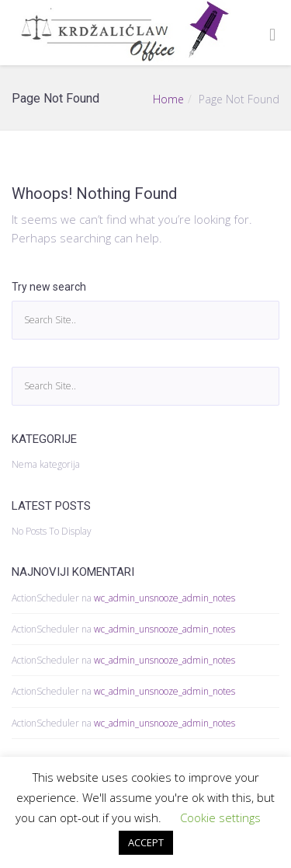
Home (168, 99)
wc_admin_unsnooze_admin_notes (165, 598)
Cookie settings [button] (220, 817)
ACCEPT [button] (146, 842)
